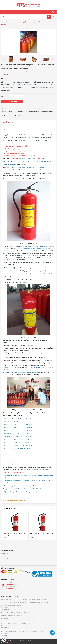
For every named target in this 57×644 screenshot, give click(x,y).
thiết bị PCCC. (19, 251)
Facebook (7, 559)
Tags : (3, 106)
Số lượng (3, 97)
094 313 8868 (10, 588)
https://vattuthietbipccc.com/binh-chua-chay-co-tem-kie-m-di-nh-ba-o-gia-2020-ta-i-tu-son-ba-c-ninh (27, 111)
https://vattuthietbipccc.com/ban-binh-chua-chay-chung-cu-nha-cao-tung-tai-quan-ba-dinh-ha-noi (27, 109)
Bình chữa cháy (18, 176)
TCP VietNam (35, 253)
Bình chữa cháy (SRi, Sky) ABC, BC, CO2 (32, 179)
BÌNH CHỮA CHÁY (15, 415)
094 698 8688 (5, 610)
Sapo (11, 643)
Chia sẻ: (3, 115)
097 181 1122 (10, 584)
